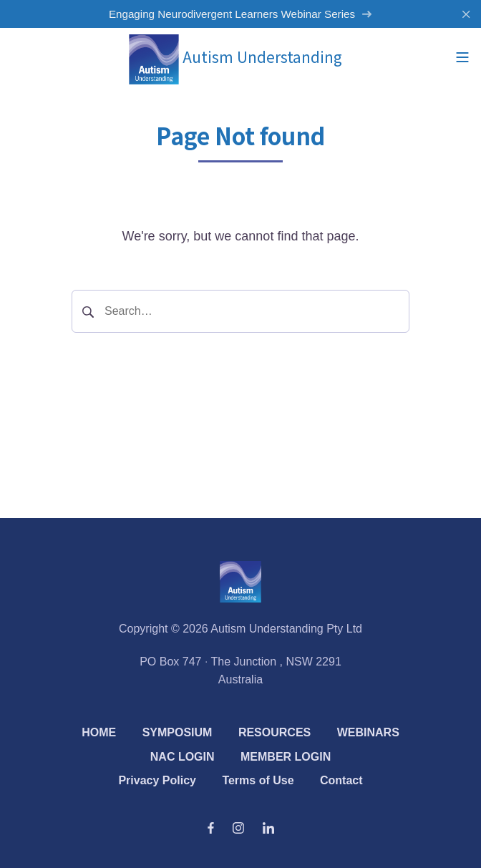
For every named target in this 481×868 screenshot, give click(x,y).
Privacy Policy (157, 780)
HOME (99, 732)
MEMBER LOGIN (286, 757)
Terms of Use (258, 780)
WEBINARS (368, 732)
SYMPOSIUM (178, 732)
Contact (341, 780)
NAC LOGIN (183, 757)
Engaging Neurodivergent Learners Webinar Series (240, 14)
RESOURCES (274, 732)
